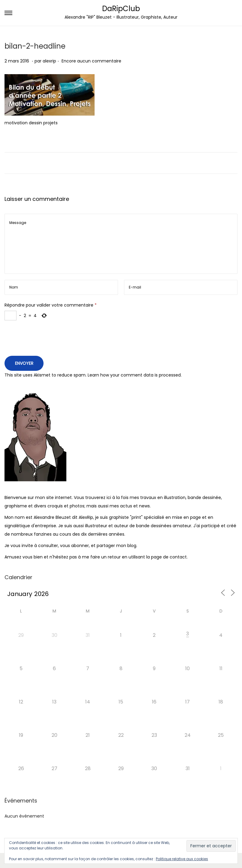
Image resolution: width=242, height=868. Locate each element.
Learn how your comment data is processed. (135, 375)
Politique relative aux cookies (182, 859)
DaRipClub (121, 9)
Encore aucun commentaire (91, 61)
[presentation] (50, 340)
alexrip (49, 61)
